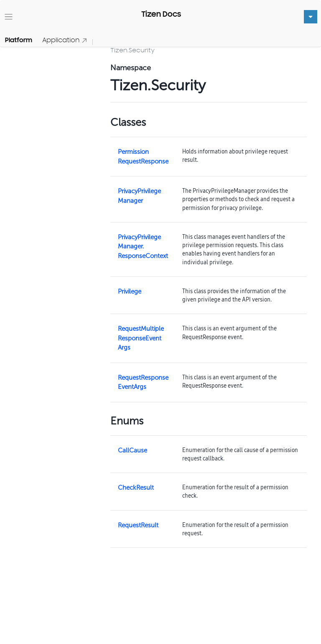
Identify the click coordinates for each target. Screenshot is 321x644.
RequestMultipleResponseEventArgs (141, 338)
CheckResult (136, 488)
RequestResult (138, 525)
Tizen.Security (132, 50)
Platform (19, 40)
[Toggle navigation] (9, 17)
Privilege (130, 291)
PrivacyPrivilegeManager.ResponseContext (143, 247)
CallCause (132, 450)
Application (65, 40)
